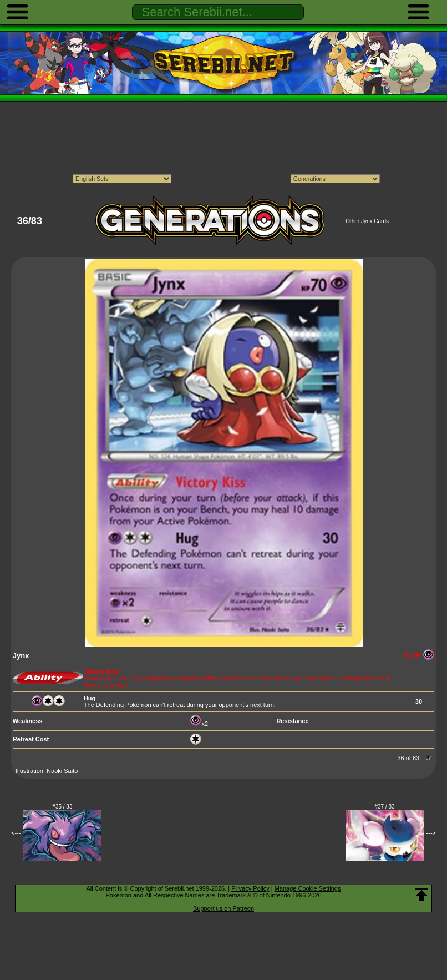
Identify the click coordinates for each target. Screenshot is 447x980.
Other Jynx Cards (367, 221)
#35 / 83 (62, 807)
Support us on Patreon (223, 908)
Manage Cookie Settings (308, 888)
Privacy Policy (250, 888)
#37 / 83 (385, 807)
